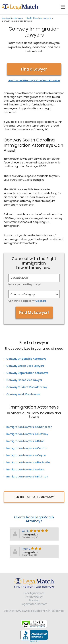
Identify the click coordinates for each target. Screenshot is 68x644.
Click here (41, 301)
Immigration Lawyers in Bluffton (27, 477)
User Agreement (34, 593)
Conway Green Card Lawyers (25, 366)
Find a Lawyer (34, 69)
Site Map (34, 600)
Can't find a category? (27, 301)
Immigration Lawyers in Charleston (29, 427)
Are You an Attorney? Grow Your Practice (34, 81)
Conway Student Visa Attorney (27, 387)
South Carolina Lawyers (39, 18)
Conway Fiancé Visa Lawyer (24, 380)
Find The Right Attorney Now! (34, 497)
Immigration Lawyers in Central (27, 448)
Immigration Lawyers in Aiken (25, 469)
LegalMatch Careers (34, 604)
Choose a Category (22, 294)
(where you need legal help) (24, 284)
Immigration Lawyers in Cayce (26, 455)
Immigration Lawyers (13, 18)
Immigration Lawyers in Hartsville (28, 462)
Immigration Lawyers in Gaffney (27, 434)
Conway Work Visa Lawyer (23, 394)
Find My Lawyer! (34, 312)
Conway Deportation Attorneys (27, 373)
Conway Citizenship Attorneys (26, 359)
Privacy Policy (34, 597)
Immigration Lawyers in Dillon (25, 441)
